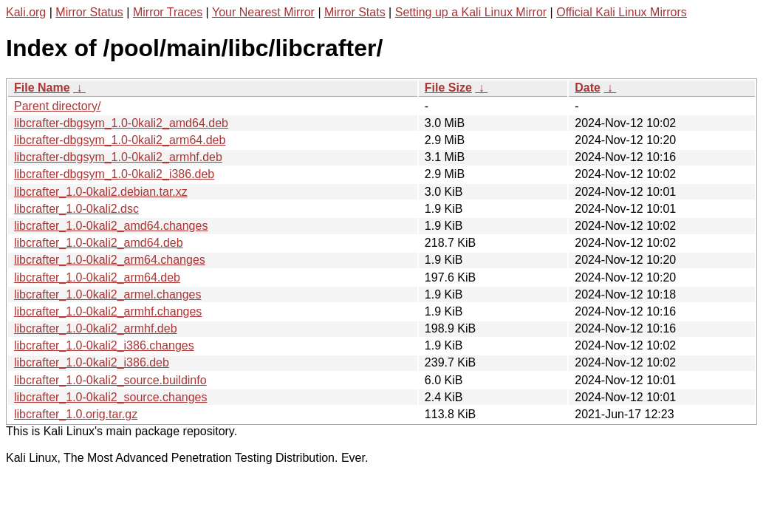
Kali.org (26, 12)
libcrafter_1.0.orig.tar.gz (76, 414)
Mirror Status (89, 12)
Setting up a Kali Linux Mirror (471, 12)
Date (588, 88)
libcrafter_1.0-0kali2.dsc (76, 209)
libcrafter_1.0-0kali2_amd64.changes (111, 226)
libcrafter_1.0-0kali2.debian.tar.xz (101, 192)
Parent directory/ (57, 106)
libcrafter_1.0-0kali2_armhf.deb (96, 328)
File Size (448, 88)
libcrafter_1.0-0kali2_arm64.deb (97, 277)
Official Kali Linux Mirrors (622, 12)
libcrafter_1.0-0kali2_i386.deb (92, 362)
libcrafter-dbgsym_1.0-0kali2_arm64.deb (120, 140)
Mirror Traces (168, 12)
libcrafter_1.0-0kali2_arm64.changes (110, 260)
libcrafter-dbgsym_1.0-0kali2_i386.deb (114, 174)
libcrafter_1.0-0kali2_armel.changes (107, 294)
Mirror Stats (355, 12)
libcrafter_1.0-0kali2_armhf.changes (108, 311)
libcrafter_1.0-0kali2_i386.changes (104, 345)
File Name (42, 88)
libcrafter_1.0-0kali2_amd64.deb (99, 243)
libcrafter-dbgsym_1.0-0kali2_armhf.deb (118, 157)
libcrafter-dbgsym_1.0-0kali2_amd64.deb (121, 123)
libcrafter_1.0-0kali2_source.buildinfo (110, 380)
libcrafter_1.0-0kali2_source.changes (110, 397)
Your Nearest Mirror (263, 12)
